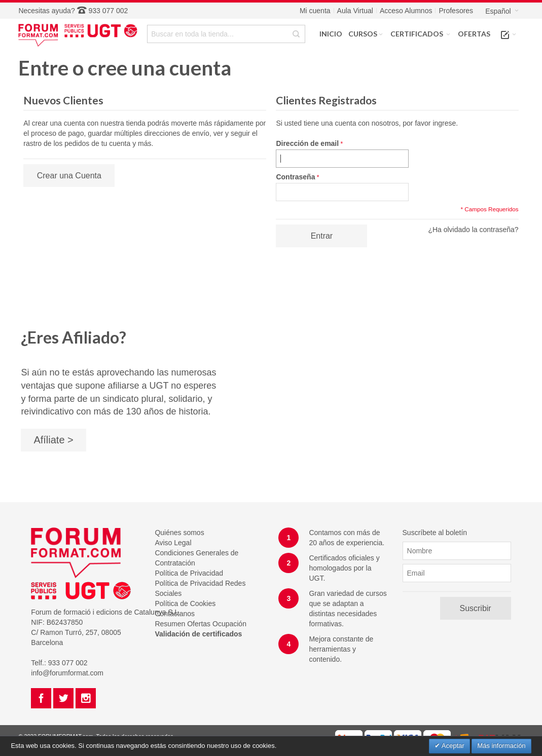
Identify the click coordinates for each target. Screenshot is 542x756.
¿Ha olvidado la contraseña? (473, 230)
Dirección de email (307, 143)
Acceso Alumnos (406, 11)
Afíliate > (53, 440)
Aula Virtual (355, 11)
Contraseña (295, 177)
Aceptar (452, 746)
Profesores (456, 11)
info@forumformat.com (67, 673)
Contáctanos (175, 614)
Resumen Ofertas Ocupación (201, 624)
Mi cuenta (315, 11)
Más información (501, 746)
